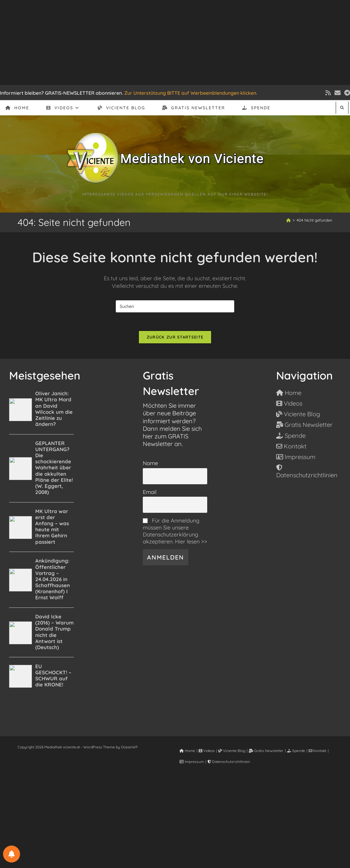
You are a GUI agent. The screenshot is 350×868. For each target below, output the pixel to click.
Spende (296, 751)
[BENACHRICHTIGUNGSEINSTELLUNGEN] (12, 854)
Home (187, 751)
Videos (207, 751)
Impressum (192, 762)
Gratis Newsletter (266, 751)
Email (150, 492)
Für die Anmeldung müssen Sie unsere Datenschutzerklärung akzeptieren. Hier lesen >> (175, 531)
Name (150, 463)
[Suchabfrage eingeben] (175, 306)
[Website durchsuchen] (342, 108)
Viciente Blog (232, 751)
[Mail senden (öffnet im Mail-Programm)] (338, 93)
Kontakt (317, 751)
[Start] (288, 220)
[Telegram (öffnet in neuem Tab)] (346, 93)
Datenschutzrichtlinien (229, 762)
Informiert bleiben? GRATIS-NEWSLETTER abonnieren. (62, 93)
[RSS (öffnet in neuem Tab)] (328, 93)
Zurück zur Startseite (175, 337)
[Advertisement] (175, 43)
